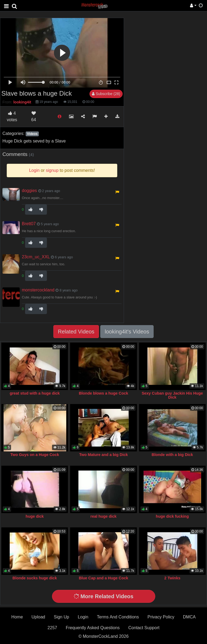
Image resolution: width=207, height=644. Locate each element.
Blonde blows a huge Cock (103, 393)
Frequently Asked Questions (93, 628)
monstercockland (38, 290)
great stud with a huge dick (35, 393)
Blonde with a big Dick (172, 455)
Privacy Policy (161, 617)
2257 (52, 628)
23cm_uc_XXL (36, 257)
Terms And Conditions (118, 617)
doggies (29, 191)
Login (83, 617)
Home (17, 617)
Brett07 (29, 224)
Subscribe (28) (106, 94)
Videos (32, 134)
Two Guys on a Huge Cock (34, 455)
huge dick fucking (172, 516)
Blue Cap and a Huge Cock (103, 578)
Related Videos (76, 332)
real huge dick (104, 516)
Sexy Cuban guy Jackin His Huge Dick (172, 395)
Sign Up (61, 617)
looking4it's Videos (127, 332)
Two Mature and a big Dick (103, 455)
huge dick (35, 516)
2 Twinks (172, 578)
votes (12, 116)
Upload (38, 617)
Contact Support (144, 628)
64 (34, 116)
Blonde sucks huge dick (35, 578)
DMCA (189, 617)
